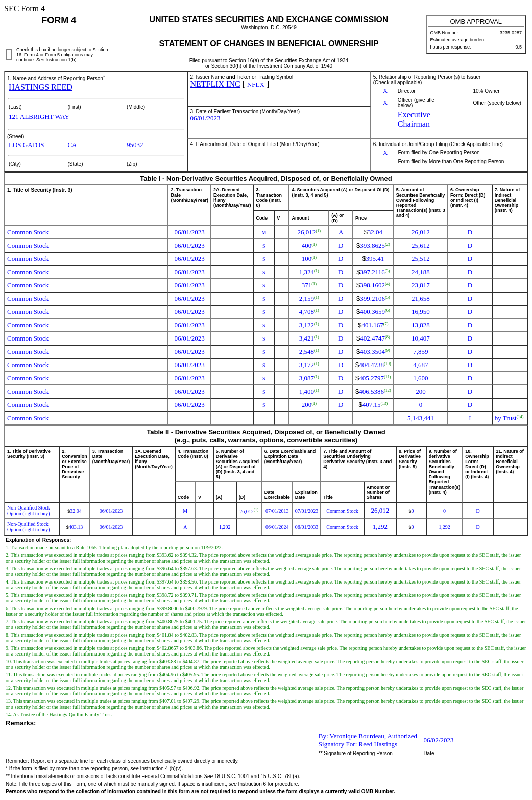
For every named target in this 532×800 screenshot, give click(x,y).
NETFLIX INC (215, 84)
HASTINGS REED (41, 87)
